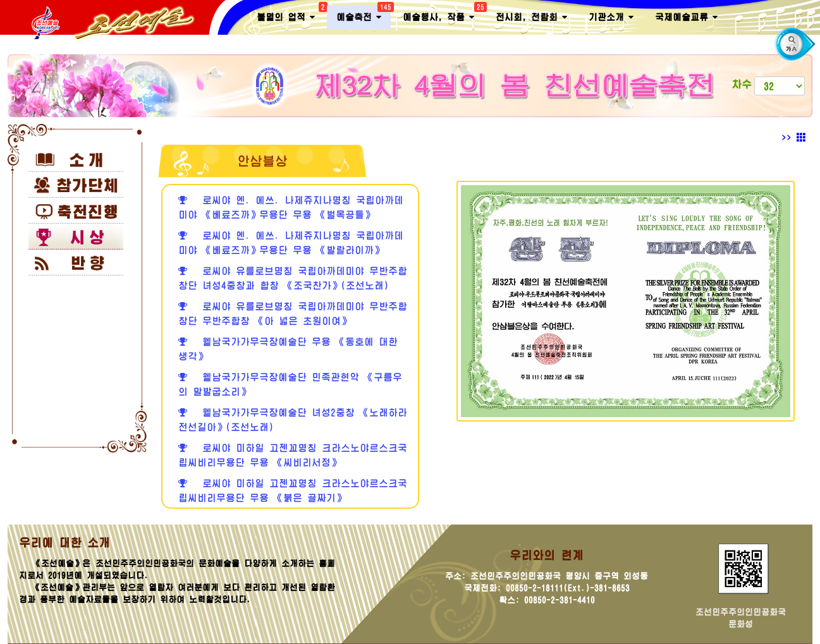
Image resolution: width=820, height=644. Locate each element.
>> (794, 138)
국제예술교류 (686, 17)
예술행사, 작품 (443, 15)
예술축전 (364, 15)
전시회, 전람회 (531, 17)
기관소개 (611, 17)
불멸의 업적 (291, 15)
